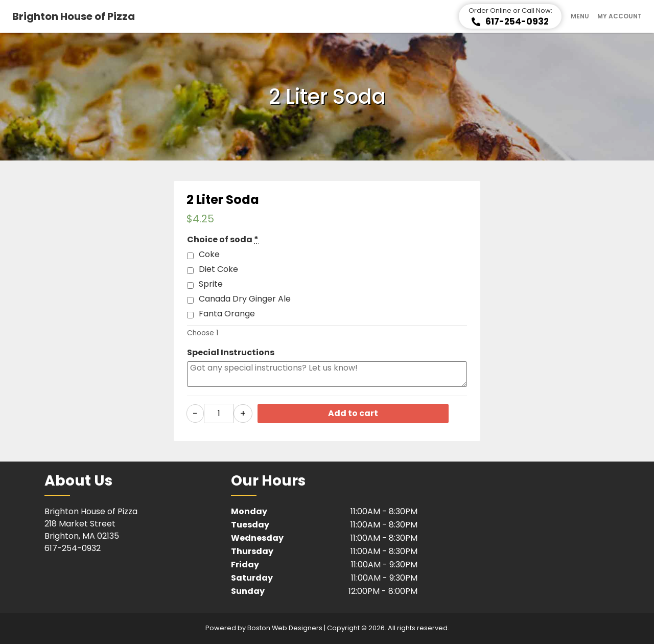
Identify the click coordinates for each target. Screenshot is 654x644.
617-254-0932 (73, 548)
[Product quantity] (219, 413)
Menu (580, 16)
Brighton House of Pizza (74, 16)
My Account (620, 16)
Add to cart (353, 413)
